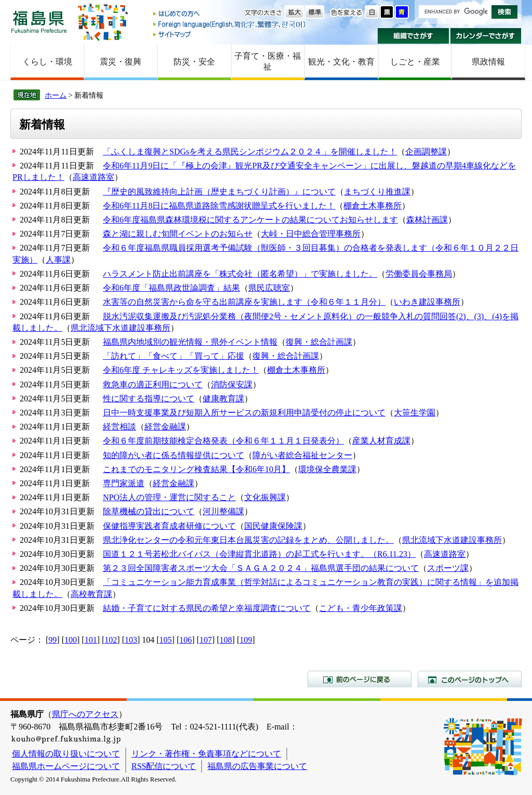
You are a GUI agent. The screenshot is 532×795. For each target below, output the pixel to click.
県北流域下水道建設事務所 (121, 328)
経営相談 (119, 427)
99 (52, 640)
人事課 (58, 260)
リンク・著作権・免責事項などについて (206, 754)
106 (185, 640)
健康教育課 (223, 399)
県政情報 (488, 62)
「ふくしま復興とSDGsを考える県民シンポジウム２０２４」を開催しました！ (250, 152)
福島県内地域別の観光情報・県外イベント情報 (190, 342)
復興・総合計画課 (319, 342)
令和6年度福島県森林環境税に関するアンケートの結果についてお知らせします (250, 220)
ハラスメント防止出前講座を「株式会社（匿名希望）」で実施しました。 (240, 274)
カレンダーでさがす (486, 36)
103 (131, 640)
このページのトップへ (470, 679)
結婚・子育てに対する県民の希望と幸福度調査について (207, 608)
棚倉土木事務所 (373, 206)
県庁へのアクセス (85, 714)
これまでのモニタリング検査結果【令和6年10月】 (196, 469)
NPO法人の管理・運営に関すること (169, 497)
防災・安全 (194, 62)
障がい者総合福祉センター (302, 455)
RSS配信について (164, 766)
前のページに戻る (360, 679)
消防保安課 (232, 385)
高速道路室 (94, 177)
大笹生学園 (415, 413)
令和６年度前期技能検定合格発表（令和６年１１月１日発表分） (223, 441)
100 (71, 640)
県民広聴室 (269, 288)
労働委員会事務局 (419, 274)
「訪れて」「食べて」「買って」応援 (174, 356)
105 (166, 640)
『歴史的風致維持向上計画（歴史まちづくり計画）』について (219, 192)
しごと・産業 (415, 62)
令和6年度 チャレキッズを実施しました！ (181, 370)
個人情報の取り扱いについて (66, 754)
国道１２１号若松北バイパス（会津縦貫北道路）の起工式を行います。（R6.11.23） (259, 554)
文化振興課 (265, 497)
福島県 (39, 22)
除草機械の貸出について (149, 511)
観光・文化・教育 (341, 62)
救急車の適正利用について (153, 385)
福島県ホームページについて (66, 766)
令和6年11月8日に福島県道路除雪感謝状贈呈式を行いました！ (219, 206)
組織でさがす (413, 36)
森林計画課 (427, 220)
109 (246, 640)
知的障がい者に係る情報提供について (174, 455)
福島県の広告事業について (257, 766)
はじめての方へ (230, 14)
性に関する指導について (149, 399)
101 (91, 640)
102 (111, 640)
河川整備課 (223, 511)
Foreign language (230, 24)
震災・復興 (121, 62)
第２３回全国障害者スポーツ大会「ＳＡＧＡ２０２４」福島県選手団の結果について (261, 568)
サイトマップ (230, 34)
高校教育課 (91, 594)
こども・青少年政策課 (361, 608)
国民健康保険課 (273, 526)
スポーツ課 (448, 568)
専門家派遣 (124, 483)
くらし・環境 (47, 62)
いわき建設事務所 (427, 302)
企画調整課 (426, 152)
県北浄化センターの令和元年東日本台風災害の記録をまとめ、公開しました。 (248, 540)
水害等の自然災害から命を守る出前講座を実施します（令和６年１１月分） (244, 302)
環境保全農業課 (327, 469)
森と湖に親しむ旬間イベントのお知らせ (178, 234)
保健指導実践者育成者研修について (169, 526)
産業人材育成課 (381, 441)
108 (226, 640)
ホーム (56, 95)
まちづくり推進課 (377, 192)
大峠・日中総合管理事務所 (311, 234)
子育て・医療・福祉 (268, 61)
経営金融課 (165, 427)
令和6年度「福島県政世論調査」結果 (171, 288)
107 (206, 640)
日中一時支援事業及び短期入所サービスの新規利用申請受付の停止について (244, 413)
